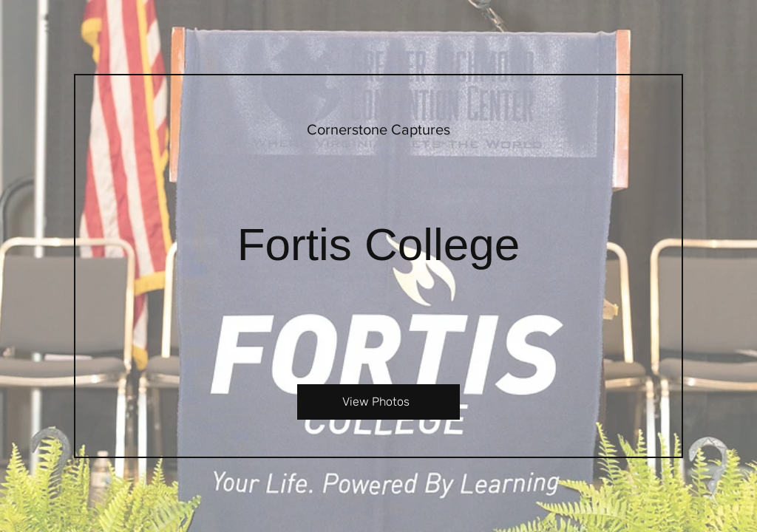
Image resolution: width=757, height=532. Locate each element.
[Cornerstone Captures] (378, 129)
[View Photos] (378, 402)
